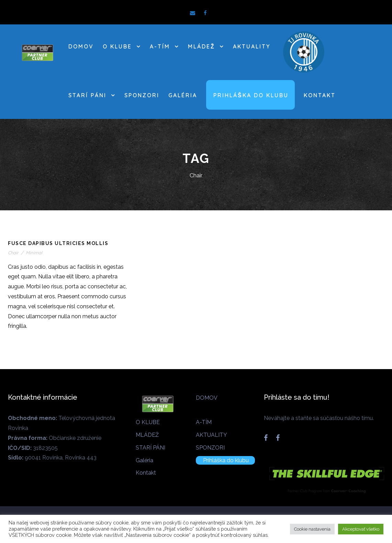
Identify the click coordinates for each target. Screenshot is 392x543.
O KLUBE (117, 46)
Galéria (183, 95)
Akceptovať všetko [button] (361, 529)
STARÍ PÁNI (87, 95)
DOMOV (81, 46)
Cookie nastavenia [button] (312, 529)
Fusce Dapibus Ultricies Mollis (58, 243)
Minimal (34, 253)
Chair (13, 253)
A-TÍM (160, 46)
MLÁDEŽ (201, 46)
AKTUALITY (252, 46)
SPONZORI (142, 95)
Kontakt (320, 95)
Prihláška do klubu (251, 95)
